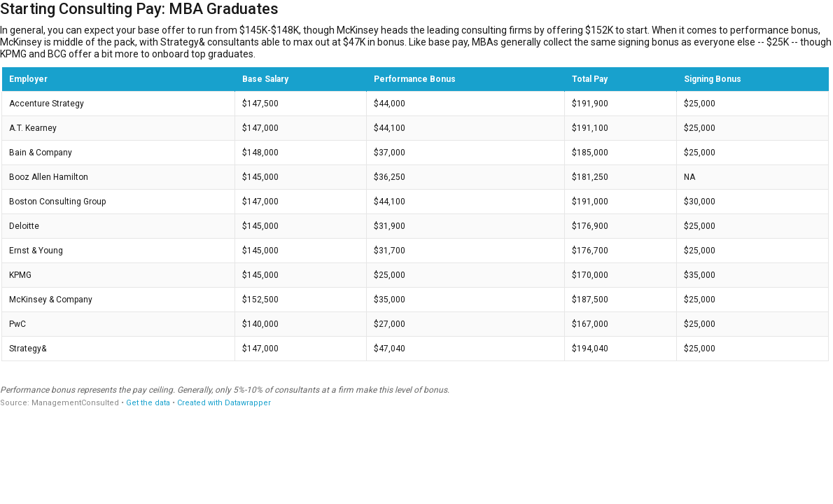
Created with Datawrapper (224, 403)
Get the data (148, 403)
